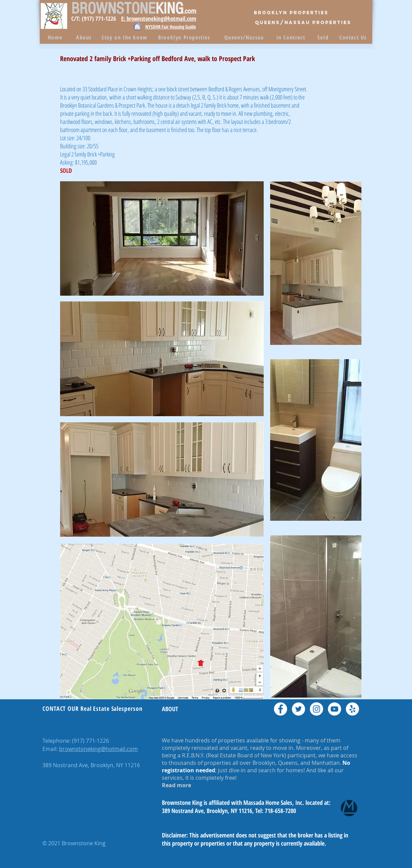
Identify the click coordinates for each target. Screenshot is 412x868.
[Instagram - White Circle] (316, 709)
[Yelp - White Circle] (352, 709)
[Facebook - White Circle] (280, 709)
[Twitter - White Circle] (298, 709)
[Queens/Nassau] (245, 37)
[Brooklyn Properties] (291, 13)
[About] (85, 37)
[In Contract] (291, 37)
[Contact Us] (354, 37)
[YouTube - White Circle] (334, 709)
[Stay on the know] (125, 37)
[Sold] (324, 37)
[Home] (56, 37)
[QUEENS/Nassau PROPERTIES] (303, 23)
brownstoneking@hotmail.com (98, 749)
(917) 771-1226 (90, 741)
